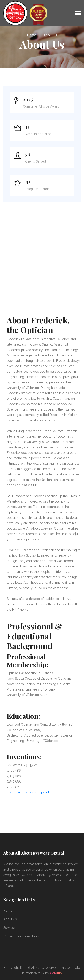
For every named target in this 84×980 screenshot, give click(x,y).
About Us (50, 35)
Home (32, 35)
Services (9, 928)
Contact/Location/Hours (21, 936)
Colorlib (56, 973)
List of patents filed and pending (30, 792)
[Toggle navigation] (78, 14)
